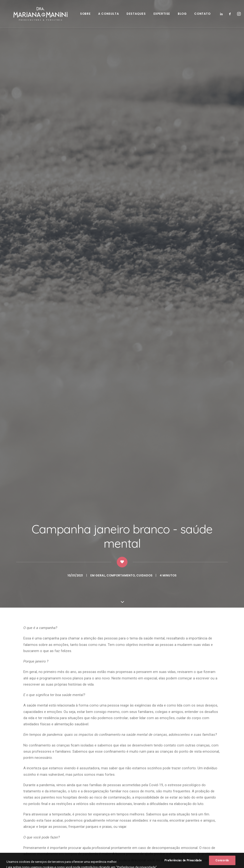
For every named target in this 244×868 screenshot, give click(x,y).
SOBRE (83, 14)
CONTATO (200, 14)
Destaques (101, 811)
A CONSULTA (106, 14)
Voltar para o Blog (122, 695)
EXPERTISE (159, 14)
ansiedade (33, 457)
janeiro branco (121, 457)
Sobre (97, 799)
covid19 (76, 457)
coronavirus (55, 457)
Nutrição (27, 575)
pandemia (145, 457)
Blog (96, 824)
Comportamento (121, 99)
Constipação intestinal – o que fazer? (38, 590)
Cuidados (144, 99)
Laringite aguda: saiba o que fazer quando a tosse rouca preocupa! (119, 584)
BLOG (180, 14)
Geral (100, 99)
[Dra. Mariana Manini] (37, 14)
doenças (118, 571)
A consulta (101, 805)
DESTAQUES (134, 14)
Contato (99, 830)
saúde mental (168, 457)
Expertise (99, 817)
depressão (96, 457)
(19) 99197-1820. (140, 799)
